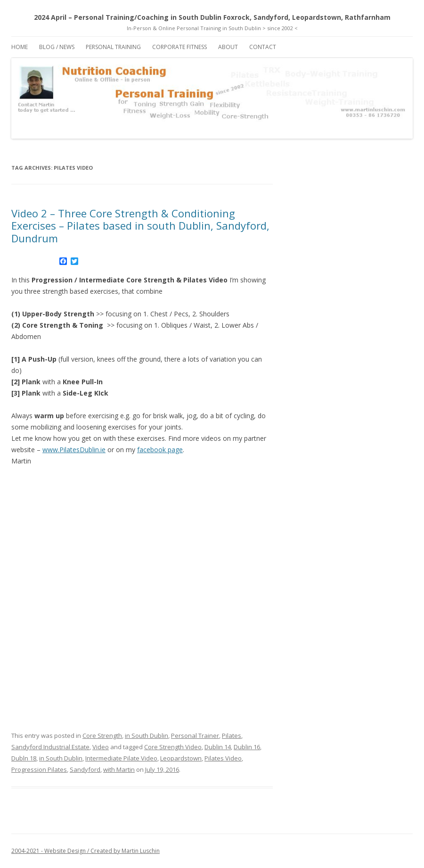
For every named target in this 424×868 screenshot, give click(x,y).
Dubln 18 (24, 758)
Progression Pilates (39, 769)
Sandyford (85, 769)
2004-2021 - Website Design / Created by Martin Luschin (86, 851)
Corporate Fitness (179, 47)
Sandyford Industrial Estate (50, 747)
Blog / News (57, 47)
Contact (263, 47)
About (228, 47)
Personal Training (113, 47)
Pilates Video (223, 758)
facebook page (160, 450)
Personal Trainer (195, 736)
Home (20, 47)
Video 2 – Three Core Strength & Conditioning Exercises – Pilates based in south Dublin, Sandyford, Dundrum (140, 226)
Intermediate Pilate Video (121, 758)
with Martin (119, 769)
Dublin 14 (218, 747)
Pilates (232, 736)
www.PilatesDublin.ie (74, 450)
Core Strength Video (173, 747)
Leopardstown (181, 758)
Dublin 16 (247, 747)
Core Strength (102, 736)
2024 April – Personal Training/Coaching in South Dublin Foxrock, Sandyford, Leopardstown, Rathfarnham (212, 17)
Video (101, 747)
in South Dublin (147, 736)
